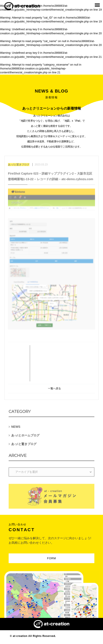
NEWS (16, 427)
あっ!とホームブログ (25, 436)
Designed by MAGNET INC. (75, 636)
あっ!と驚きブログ (24, 445)
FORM (51, 558)
